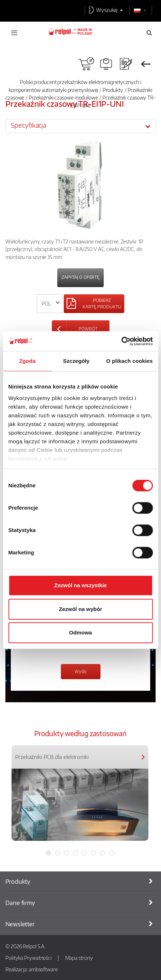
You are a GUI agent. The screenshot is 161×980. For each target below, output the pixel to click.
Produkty (113, 90)
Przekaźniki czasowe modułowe (63, 97)
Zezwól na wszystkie (81, 585)
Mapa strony (79, 958)
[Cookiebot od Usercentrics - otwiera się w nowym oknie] (121, 341)
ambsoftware (43, 969)
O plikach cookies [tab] (129, 361)
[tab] (80, 126)
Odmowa (80, 632)
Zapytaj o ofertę (80, 277)
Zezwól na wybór (80, 609)
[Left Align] (94, 304)
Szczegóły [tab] (76, 361)
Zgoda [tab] (27, 361)
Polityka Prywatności (28, 958)
